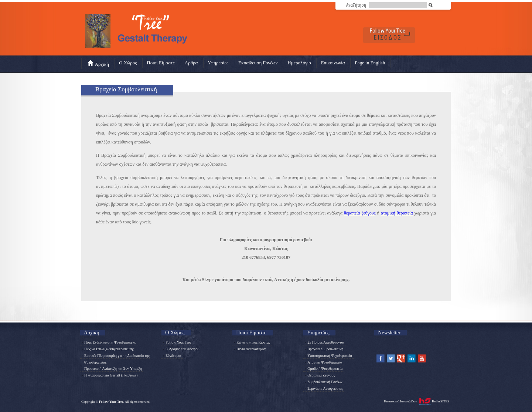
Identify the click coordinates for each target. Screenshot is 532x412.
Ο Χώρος (128, 63)
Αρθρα (191, 63)
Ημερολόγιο (299, 63)
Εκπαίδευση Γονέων (258, 63)
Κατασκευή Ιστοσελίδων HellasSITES (417, 401)
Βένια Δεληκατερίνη (250, 349)
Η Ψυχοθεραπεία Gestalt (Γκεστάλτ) (110, 375)
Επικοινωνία (333, 63)
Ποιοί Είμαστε (161, 63)
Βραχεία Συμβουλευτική (324, 349)
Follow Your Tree (388, 31)
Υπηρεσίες (218, 63)
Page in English (370, 63)
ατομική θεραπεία (397, 213)
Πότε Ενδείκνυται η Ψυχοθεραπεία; (109, 342)
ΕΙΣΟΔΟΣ (388, 38)
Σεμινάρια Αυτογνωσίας (324, 389)
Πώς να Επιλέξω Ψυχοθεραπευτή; (108, 349)
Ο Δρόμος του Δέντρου (181, 349)
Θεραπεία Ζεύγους (320, 375)
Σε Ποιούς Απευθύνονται (324, 342)
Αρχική (98, 63)
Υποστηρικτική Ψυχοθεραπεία (328, 356)
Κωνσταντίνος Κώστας (252, 342)
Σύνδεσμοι (172, 356)
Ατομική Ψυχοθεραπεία (323, 362)
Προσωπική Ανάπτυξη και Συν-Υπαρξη (112, 369)
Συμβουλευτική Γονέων (323, 382)
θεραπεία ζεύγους (360, 213)
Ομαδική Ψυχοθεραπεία (324, 369)
